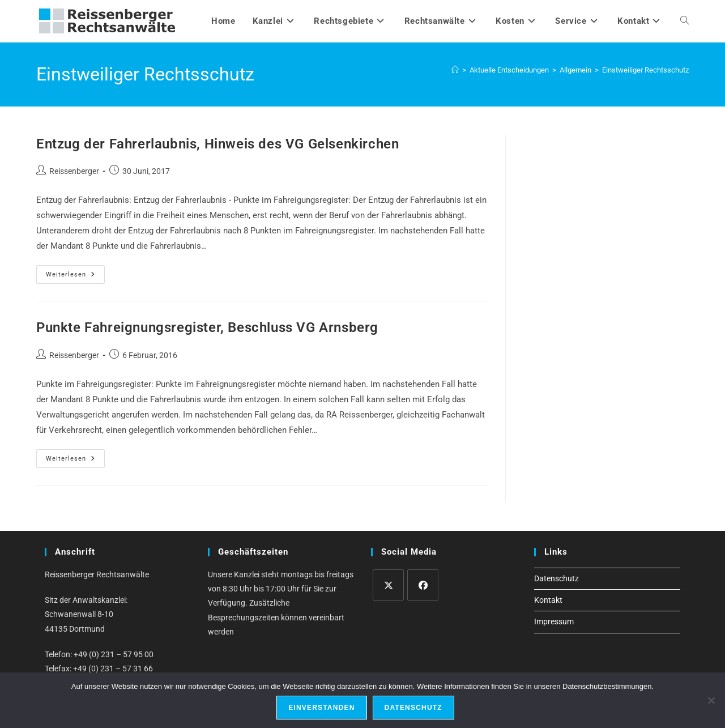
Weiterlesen (75, 277)
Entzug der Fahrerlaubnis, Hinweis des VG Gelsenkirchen (217, 144)
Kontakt (548, 600)
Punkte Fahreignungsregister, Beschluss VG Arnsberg (207, 327)
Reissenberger (74, 171)
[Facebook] (423, 585)
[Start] (455, 70)
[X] (388, 585)
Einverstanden (321, 708)
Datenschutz (556, 578)
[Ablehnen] (711, 700)
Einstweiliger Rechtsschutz (645, 70)
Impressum (554, 621)
